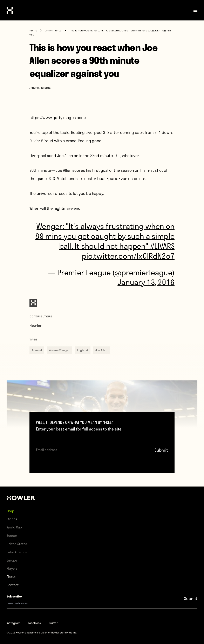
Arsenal (37, 356)
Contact (13, 585)
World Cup (14, 527)
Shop (10, 511)
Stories (12, 519)
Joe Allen (101, 356)
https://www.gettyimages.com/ (58, 117)
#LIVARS (162, 246)
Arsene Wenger (59, 356)
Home (33, 31)
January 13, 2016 (146, 282)
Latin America (17, 552)
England (83, 356)
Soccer (12, 535)
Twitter (53, 623)
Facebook (35, 623)
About (11, 577)
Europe (12, 560)
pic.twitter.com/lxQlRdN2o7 (128, 256)
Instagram (14, 623)
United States (17, 544)
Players (12, 568)
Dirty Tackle (53, 31)
